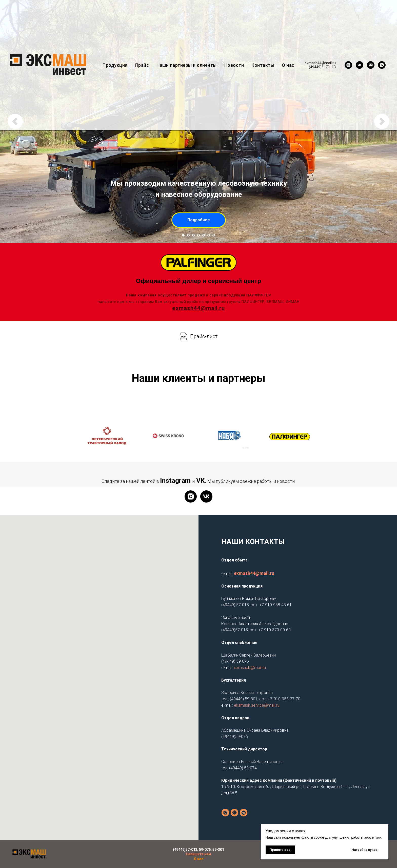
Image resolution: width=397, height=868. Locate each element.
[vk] (360, 65)
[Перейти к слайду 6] (209, 235)
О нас (288, 65)
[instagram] (348, 65)
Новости (234, 65)
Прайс (142, 65)
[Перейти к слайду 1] (183, 235)
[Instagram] (191, 496)
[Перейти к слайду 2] (188, 235)
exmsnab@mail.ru (250, 668)
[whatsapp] (382, 65)
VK (201, 481)
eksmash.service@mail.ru (257, 705)
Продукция (115, 65)
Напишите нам (198, 854)
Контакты (263, 65)
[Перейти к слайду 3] (193, 235)
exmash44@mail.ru (254, 573)
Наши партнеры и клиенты (187, 65)
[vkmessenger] (244, 813)
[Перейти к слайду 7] (214, 235)
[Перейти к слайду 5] (204, 235)
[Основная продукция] (234, 813)
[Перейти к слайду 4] (198, 235)
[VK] (206, 496)
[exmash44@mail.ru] (371, 65)
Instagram (175, 481)
